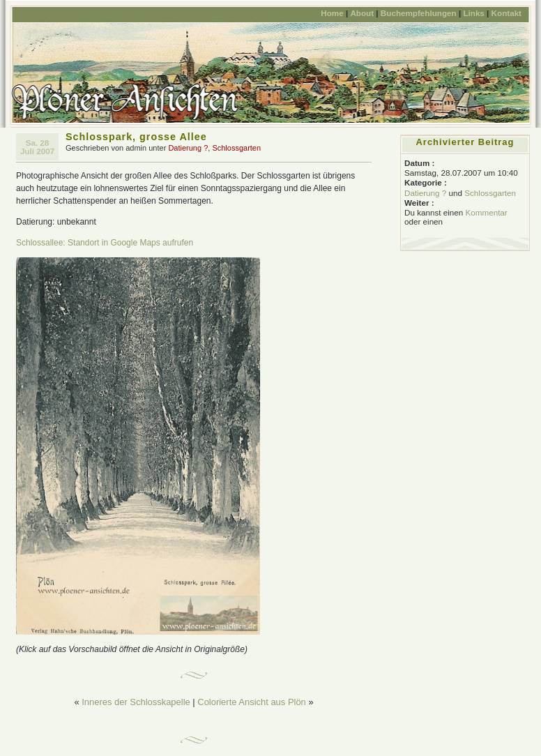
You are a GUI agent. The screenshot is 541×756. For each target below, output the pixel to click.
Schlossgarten (236, 148)
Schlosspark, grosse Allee (136, 137)
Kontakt (506, 13)
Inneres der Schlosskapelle (136, 702)
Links (473, 13)
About (362, 13)
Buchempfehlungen (419, 13)
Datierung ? (188, 148)
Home (332, 13)
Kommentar (486, 212)
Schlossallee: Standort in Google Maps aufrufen (105, 243)
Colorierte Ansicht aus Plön (252, 702)
